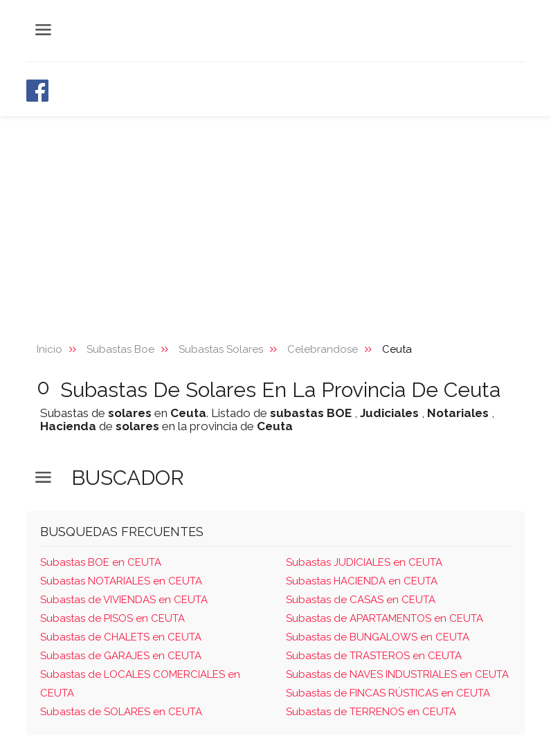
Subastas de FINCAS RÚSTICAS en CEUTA (388, 693)
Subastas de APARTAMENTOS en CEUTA (385, 618)
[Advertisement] (275, 220)
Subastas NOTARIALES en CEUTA (121, 581)
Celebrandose (323, 349)
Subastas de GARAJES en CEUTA (121, 656)
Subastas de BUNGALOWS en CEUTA (378, 637)
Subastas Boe (120, 349)
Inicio (49, 349)
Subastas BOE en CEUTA (101, 562)
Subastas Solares (221, 349)
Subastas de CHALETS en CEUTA (121, 637)
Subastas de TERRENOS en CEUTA (371, 712)
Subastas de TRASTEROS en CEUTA (374, 656)
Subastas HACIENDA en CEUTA (362, 581)
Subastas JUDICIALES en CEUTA (364, 562)
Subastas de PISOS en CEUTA (112, 618)
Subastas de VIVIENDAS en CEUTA (124, 600)
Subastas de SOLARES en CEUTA (121, 712)
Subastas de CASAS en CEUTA (361, 600)
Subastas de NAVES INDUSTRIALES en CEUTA (397, 674)
